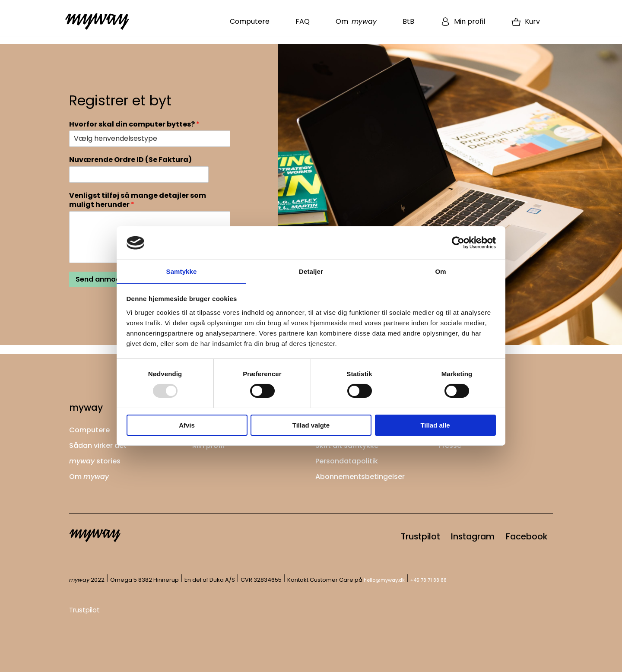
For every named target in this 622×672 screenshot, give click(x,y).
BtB (408, 21)
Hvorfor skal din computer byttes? (134, 125)
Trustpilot (383, 534)
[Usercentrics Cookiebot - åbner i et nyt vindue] (458, 242)
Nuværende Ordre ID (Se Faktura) (130, 160)
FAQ (303, 21)
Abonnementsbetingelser (365, 473)
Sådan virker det (101, 442)
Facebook (519, 534)
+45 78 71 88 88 (437, 580)
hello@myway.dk (388, 580)
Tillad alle (435, 426)
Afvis (187, 426)
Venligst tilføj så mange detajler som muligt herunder (138, 200)
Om (356, 21)
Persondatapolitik (350, 458)
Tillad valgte (311, 426)
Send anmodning (106, 279)
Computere (250, 21)
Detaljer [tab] (311, 271)
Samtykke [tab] (182, 271)
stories (98, 458)
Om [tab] (440, 271)
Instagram (450, 534)
